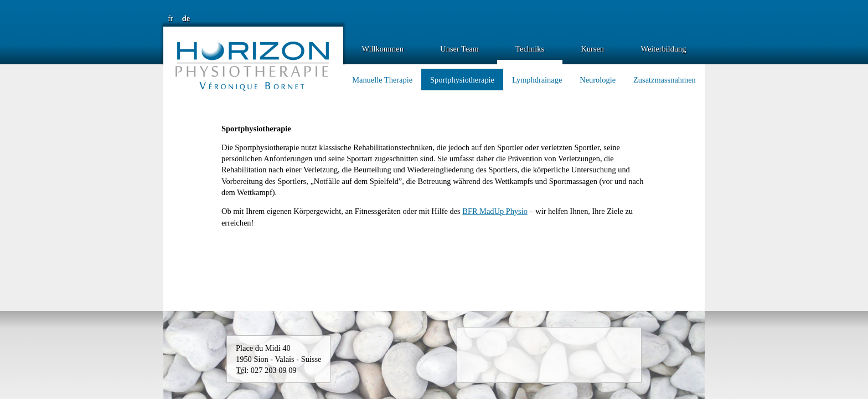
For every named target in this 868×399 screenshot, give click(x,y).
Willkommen (382, 49)
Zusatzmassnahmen (665, 80)
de (186, 18)
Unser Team (459, 49)
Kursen (592, 49)
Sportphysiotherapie (462, 80)
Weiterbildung (664, 49)
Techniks (530, 49)
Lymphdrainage (537, 80)
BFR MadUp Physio (495, 211)
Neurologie (598, 80)
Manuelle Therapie (382, 80)
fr (170, 18)
